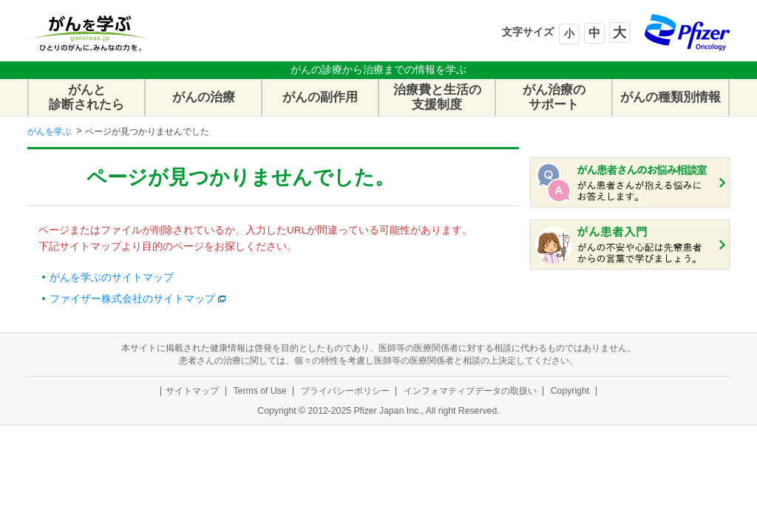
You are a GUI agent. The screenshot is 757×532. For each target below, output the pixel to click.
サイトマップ (192, 391)
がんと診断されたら (86, 97)
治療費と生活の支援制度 (437, 97)
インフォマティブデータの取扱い (470, 391)
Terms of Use (259, 391)
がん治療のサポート (554, 97)
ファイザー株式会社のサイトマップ (132, 299)
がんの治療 (204, 97)
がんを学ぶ (50, 132)
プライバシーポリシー (345, 391)
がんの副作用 (320, 97)
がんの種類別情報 (671, 97)
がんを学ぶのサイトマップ (112, 277)
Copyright (570, 391)
